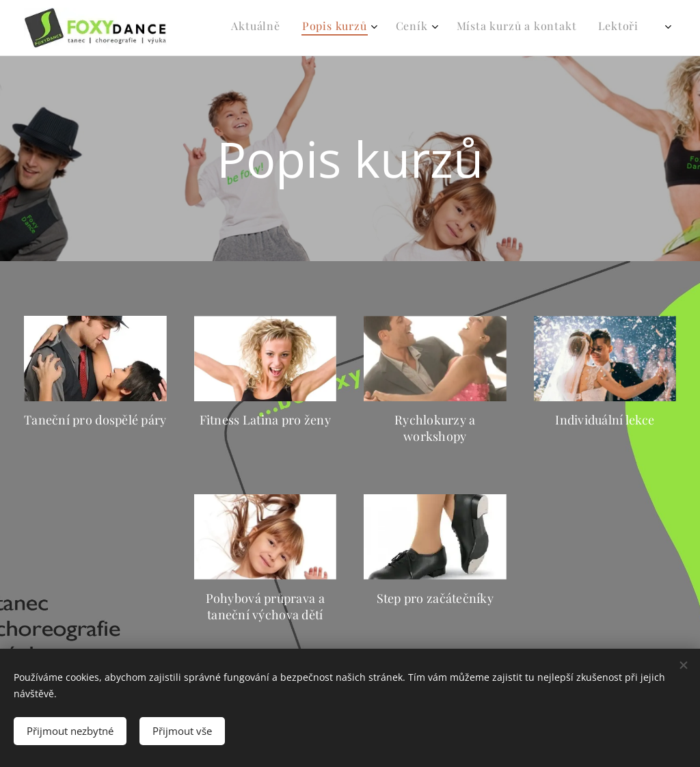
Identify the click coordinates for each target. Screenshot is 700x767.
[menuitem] (426, 28)
